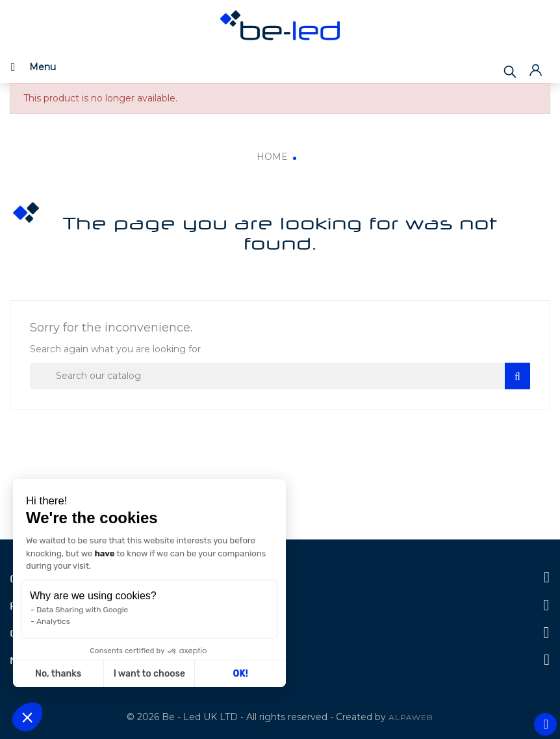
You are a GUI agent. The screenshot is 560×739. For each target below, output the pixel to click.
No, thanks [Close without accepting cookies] (58, 674)
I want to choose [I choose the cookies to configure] (149, 674)
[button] (27, 717)
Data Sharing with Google (82, 610)
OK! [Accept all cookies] (241, 674)
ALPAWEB (411, 717)
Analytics (53, 621)
